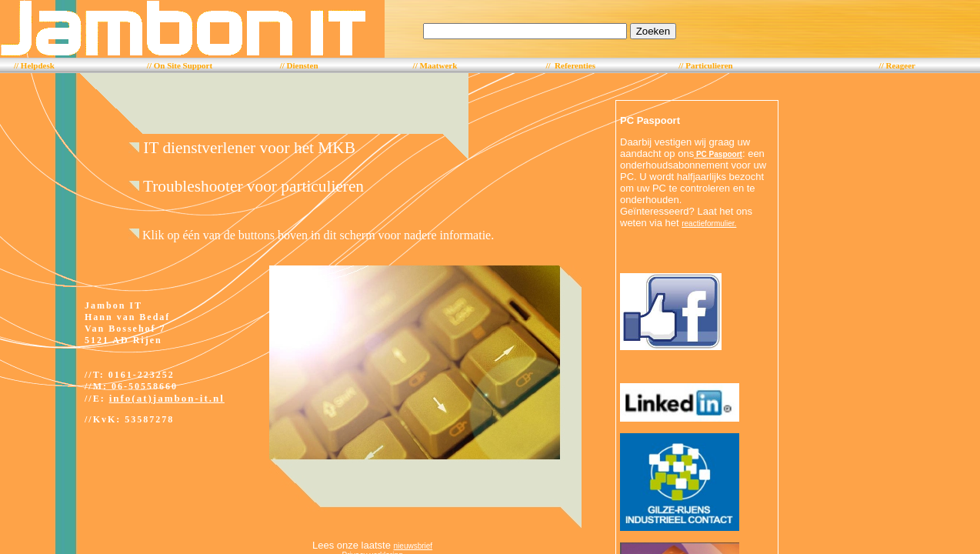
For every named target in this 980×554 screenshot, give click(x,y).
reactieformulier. (709, 224)
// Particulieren (705, 65)
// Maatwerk (435, 65)
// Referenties (570, 65)
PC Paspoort (718, 154)
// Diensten (299, 65)
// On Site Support (180, 65)
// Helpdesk (34, 65)
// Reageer (897, 65)
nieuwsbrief (413, 546)
